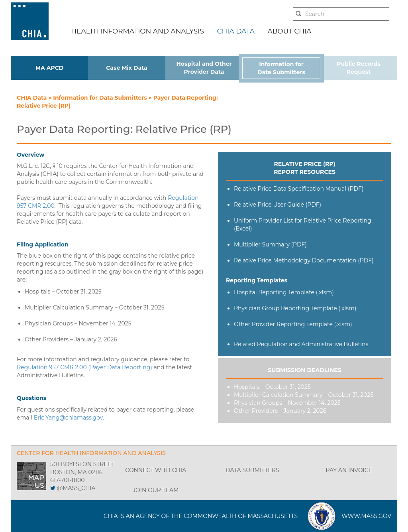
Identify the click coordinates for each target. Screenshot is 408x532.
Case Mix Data (127, 68)
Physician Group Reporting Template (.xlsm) (295, 308)
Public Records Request (359, 68)
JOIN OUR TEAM (156, 490)
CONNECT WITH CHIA (156, 470)
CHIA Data (32, 98)
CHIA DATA (235, 31)
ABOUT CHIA (290, 31)
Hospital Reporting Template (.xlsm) (284, 292)
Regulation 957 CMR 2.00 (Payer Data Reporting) (84, 367)
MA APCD (50, 68)
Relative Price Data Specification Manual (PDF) (299, 189)
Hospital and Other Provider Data (204, 68)
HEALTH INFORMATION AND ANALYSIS (137, 31)
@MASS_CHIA (76, 488)
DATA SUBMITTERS (252, 470)
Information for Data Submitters (281, 68)
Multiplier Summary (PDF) (270, 244)
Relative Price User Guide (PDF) (278, 205)
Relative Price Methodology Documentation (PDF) (304, 260)
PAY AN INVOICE (349, 470)
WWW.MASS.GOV (366, 516)
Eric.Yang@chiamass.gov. (69, 418)
